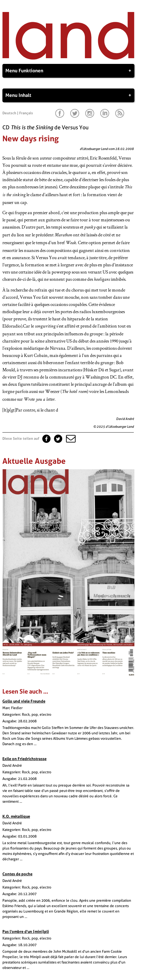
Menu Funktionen (68, 71)
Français (26, 113)
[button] (70, 439)
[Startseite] (68, 58)
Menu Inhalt (68, 95)
